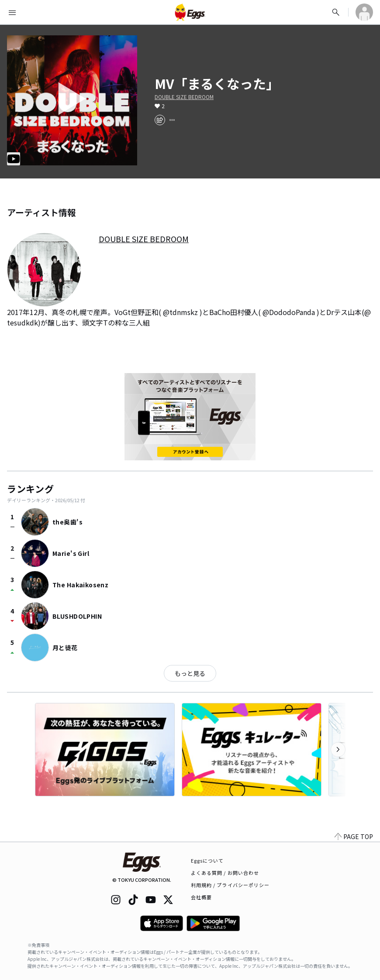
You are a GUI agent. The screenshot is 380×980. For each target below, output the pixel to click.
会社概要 (201, 897)
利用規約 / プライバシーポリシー (230, 885)
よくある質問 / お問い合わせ (225, 873)
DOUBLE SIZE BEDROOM (184, 97)
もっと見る (190, 673)
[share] (160, 120)
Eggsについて (207, 860)
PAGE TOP (354, 836)
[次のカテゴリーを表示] (338, 750)
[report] (172, 120)
